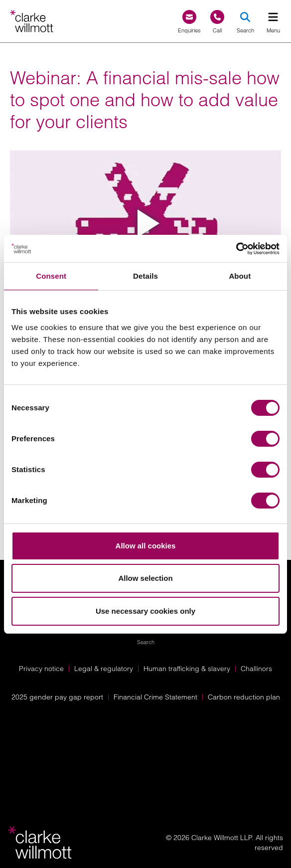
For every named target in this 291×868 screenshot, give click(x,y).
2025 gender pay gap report (57, 697)
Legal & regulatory (104, 669)
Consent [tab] (51, 276)
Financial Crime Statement (155, 697)
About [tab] (240, 276)
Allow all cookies (146, 546)
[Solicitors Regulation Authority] (146, 775)
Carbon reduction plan (244, 697)
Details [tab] (145, 276)
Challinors (256, 669)
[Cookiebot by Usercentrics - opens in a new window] (236, 249)
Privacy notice (41, 669)
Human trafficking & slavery (187, 669)
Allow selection (145, 578)
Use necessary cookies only (145, 611)
